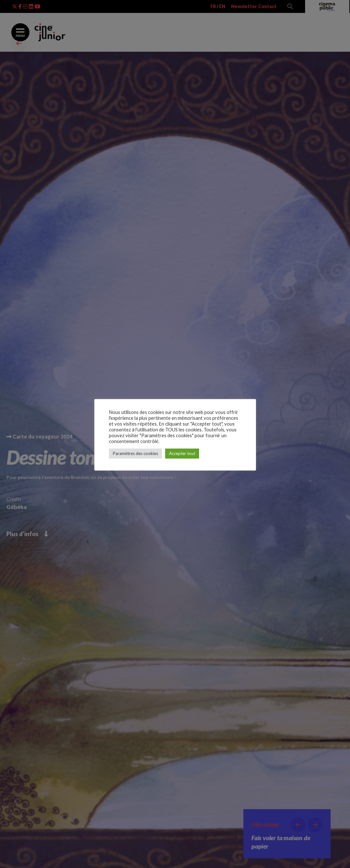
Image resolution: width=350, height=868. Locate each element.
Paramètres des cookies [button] (135, 453)
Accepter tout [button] (182, 453)
